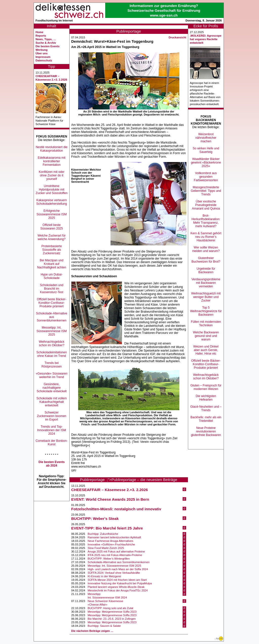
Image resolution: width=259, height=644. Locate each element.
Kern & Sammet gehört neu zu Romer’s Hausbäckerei (206, 237)
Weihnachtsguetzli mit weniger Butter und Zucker (206, 297)
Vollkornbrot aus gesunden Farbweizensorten (206, 177)
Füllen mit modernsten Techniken (206, 324)
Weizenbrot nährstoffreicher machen (206, 138)
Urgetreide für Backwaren (206, 270)
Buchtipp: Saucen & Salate (104, 626)
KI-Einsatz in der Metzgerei (104, 576)
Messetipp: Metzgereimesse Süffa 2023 (112, 612)
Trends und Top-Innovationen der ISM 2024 (52, 430)
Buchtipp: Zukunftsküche (103, 534)
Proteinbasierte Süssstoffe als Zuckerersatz (52, 250)
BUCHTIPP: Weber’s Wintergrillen (109, 559)
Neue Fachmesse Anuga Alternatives (111, 541)
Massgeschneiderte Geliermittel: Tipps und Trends (206, 191)
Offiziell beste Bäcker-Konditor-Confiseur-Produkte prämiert (52, 303)
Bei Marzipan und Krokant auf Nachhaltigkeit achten (52, 264)
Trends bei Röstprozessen (52, 365)
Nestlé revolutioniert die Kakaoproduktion (51, 149)
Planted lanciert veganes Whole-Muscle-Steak (116, 587)
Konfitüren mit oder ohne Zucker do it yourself (51, 175)
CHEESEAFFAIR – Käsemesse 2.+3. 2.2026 (110, 490)
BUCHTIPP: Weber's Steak (95, 519)
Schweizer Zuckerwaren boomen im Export (52, 416)
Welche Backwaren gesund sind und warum (206, 336)
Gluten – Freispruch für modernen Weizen (206, 387)
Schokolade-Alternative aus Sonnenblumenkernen (51, 317)
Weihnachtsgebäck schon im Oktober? (51, 343)
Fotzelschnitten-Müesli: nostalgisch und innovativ (116, 509)
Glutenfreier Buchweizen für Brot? (206, 260)
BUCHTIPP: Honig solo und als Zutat (111, 608)
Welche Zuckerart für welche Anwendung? (51, 237)
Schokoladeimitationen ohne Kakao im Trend (52, 354)
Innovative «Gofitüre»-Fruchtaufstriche (111, 544)
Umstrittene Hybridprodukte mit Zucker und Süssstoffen (52, 190)
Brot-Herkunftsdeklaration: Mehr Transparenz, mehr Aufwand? (206, 221)
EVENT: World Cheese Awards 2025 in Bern (110, 499)
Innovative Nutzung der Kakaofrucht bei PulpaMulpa (120, 583)
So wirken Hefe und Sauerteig (206, 150)
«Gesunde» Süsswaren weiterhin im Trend (52, 375)
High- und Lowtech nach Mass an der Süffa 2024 (118, 569)
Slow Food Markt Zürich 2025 (106, 548)
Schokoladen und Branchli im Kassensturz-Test (52, 289)
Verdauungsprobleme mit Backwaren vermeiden (206, 283)
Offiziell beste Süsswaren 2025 (51, 227)
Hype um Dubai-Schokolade (52, 276)
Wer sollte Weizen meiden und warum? (206, 249)
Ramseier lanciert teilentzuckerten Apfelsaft (114, 537)
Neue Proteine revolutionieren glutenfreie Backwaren (206, 431)
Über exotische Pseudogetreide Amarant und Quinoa (206, 205)
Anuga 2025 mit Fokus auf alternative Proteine (116, 551)
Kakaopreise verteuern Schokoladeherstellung (51, 202)
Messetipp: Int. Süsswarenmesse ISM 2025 (51, 331)
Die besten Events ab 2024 (51, 464)
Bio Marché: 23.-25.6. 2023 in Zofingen (112, 619)
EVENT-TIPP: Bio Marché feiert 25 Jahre (107, 528)
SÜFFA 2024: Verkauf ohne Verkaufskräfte (114, 573)
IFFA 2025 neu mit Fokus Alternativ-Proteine (115, 555)
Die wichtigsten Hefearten (206, 398)
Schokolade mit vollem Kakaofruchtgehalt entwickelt (52, 402)
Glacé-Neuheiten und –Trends (206, 408)
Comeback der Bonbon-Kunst (52, 443)
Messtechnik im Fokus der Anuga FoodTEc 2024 (118, 590)
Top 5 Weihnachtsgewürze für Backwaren (206, 311)
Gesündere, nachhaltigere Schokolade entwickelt (52, 388)
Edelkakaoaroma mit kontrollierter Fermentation (51, 161)
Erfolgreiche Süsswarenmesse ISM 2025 (51, 214)
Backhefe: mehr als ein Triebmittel (206, 419)
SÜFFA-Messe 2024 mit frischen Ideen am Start (117, 580)
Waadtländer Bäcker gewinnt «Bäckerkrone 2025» (206, 163)
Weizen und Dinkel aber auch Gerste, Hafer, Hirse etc (206, 350)
